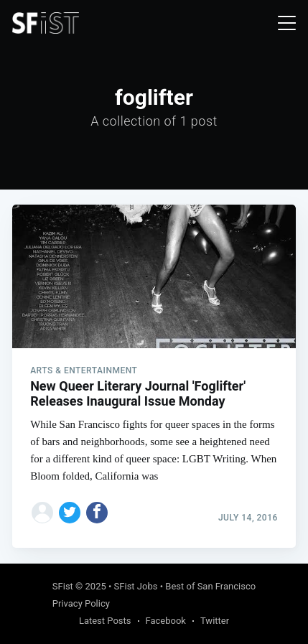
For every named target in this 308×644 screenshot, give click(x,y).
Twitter (215, 621)
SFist (63, 586)
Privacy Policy (81, 603)
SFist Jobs (136, 586)
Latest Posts (105, 621)
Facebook (166, 621)
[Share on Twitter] (70, 513)
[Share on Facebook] (97, 513)
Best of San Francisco (210, 586)
